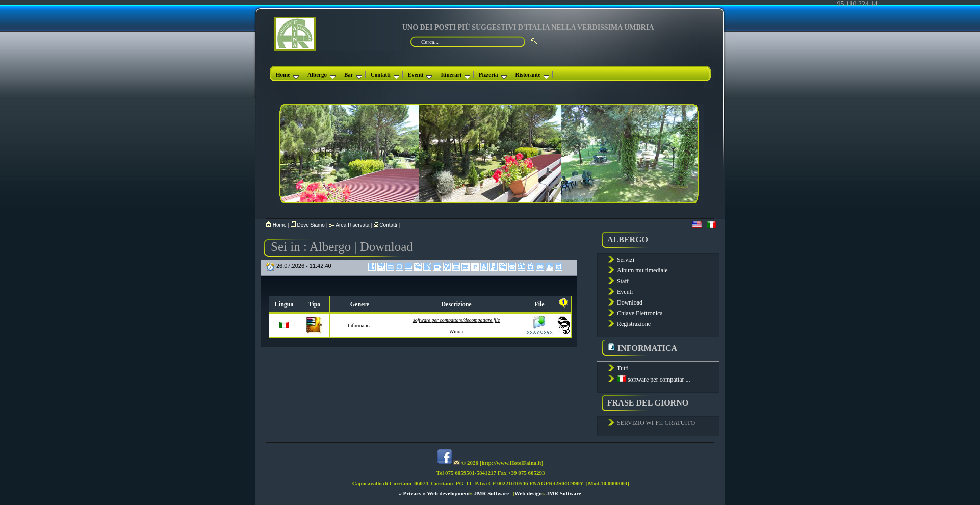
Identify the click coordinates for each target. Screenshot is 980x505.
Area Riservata (350, 225)
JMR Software (492, 493)
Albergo (321, 74)
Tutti (623, 368)
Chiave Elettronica (640, 313)
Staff (623, 281)
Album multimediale (642, 270)
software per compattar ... (654, 380)
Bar (353, 74)
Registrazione (634, 324)
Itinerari (455, 74)
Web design (528, 493)
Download (630, 302)
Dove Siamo (308, 225)
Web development (448, 493)
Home (287, 74)
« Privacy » (412, 493)
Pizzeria (493, 74)
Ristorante (533, 74)
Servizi (626, 260)
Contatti (385, 74)
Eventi (420, 74)
